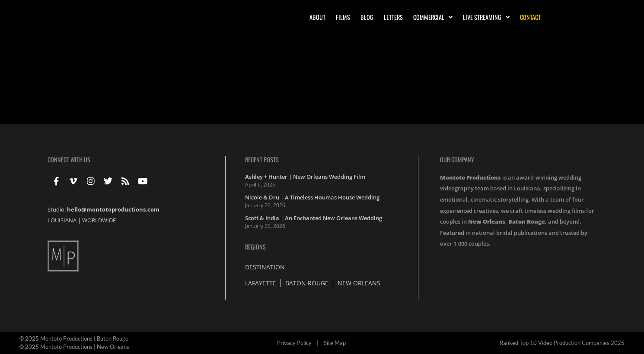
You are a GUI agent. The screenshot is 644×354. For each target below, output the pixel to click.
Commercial (433, 17)
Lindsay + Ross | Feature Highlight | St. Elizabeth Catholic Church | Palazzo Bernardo (191, 75)
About (317, 17)
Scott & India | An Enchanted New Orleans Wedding (314, 218)
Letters (393, 17)
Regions (255, 247)
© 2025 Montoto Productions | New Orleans (74, 347)
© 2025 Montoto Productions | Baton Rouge (74, 338)
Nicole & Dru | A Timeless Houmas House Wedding (312, 197)
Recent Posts (262, 160)
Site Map (335, 343)
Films (343, 17)
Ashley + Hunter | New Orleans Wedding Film (305, 177)
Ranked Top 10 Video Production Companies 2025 (562, 343)
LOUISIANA (62, 220)
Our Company (457, 160)
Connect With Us (69, 160)
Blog (367, 17)
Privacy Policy (294, 343)
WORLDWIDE (99, 220)
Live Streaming (486, 17)
